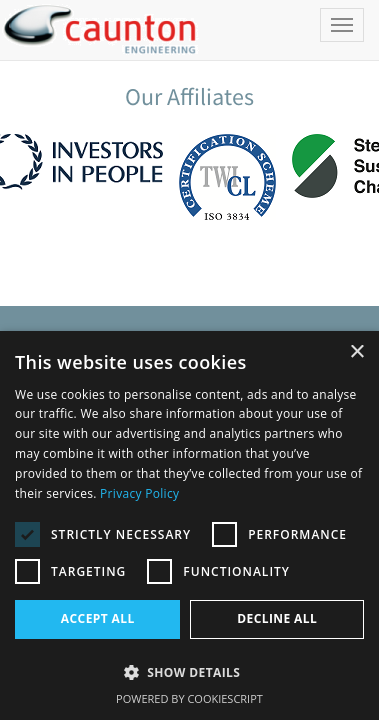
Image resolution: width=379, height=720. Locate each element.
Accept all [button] (98, 618)
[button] (189, 671)
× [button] (356, 352)
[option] (229, 179)
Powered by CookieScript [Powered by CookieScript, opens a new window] (189, 698)
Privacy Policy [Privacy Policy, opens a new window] (139, 493)
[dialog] (189, 525)
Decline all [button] (277, 618)
